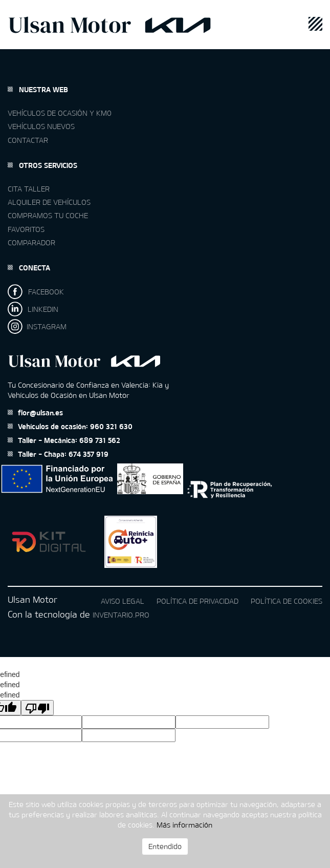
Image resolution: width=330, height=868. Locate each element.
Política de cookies (287, 601)
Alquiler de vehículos (49, 202)
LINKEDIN (33, 309)
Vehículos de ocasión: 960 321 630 (70, 426)
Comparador (31, 242)
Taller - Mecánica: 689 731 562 (64, 440)
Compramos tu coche (48, 215)
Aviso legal (123, 601)
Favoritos (26, 229)
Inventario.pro (121, 615)
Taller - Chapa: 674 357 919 (58, 454)
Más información (184, 825)
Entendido (165, 846)
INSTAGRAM (37, 326)
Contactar (28, 140)
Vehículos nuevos (41, 126)
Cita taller (29, 189)
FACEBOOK (36, 292)
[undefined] (37, 708)
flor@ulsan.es (35, 412)
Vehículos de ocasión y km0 (60, 113)
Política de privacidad (197, 601)
